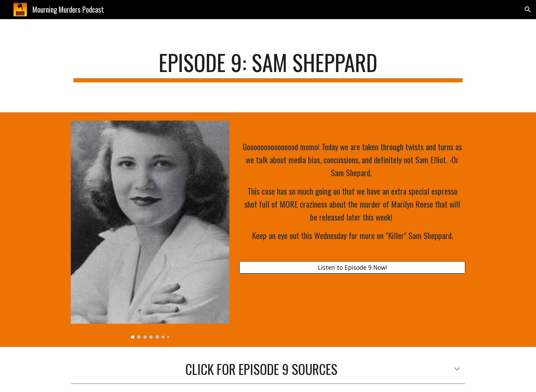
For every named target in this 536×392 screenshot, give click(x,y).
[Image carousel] (150, 230)
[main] (268, 66)
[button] (528, 10)
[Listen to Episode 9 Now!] (352, 268)
